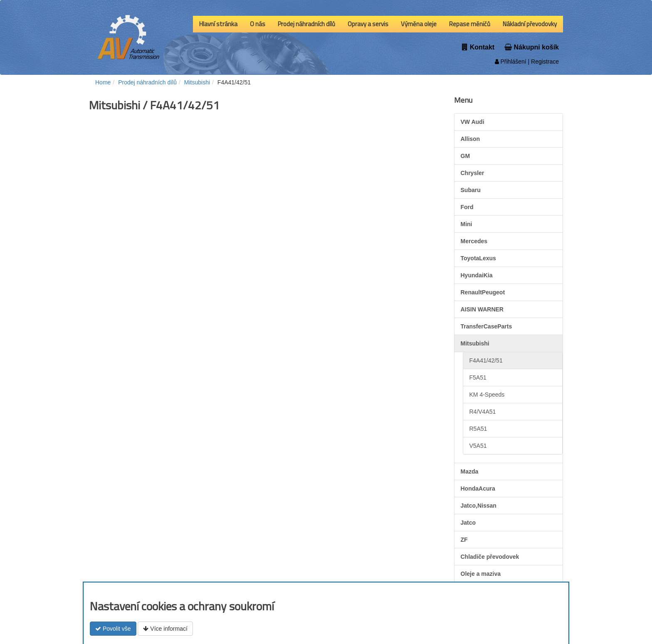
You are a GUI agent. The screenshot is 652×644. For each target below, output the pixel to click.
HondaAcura (478, 489)
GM (466, 156)
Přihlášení (511, 62)
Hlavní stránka (218, 24)
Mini (467, 224)
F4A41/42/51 (486, 360)
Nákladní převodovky (530, 24)
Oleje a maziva (481, 574)
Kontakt (478, 47)
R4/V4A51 (483, 412)
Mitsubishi (475, 343)
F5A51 (478, 378)
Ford (467, 207)
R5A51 (478, 429)
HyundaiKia (477, 275)
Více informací (165, 629)
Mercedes (474, 241)
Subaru (471, 190)
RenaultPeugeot (483, 292)
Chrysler (473, 173)
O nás (258, 24)
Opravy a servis (368, 24)
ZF (464, 540)
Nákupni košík (532, 47)
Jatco (468, 523)
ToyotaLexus (478, 258)
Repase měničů (470, 24)
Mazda (470, 471)
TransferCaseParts (487, 326)
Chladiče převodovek (490, 557)
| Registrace (543, 62)
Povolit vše (113, 629)
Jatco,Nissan (479, 506)
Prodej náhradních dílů (306, 24)
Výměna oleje (419, 24)
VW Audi (473, 122)
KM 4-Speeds (487, 395)
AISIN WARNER (482, 309)
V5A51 (478, 446)
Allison (470, 139)
